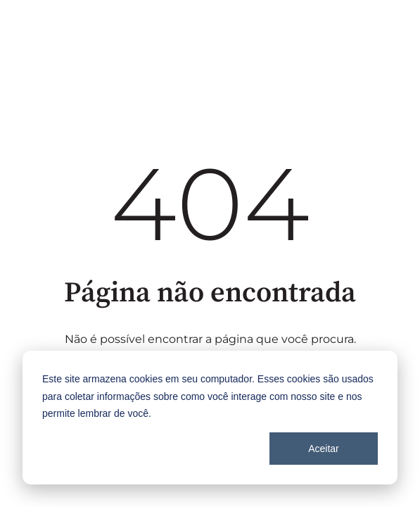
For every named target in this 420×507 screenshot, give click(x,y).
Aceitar (324, 449)
